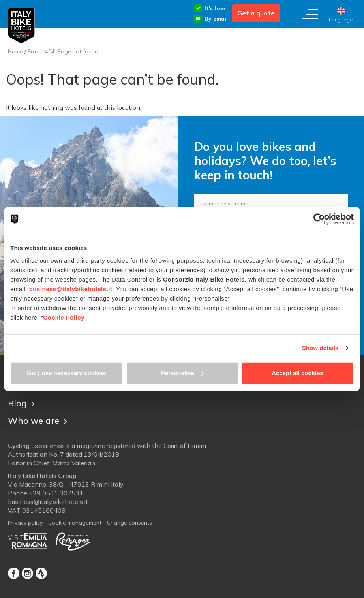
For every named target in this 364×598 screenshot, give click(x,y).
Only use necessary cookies (67, 373)
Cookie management (75, 523)
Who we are (38, 421)
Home (15, 51)
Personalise (182, 373)
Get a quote (256, 13)
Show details (320, 348)
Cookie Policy (64, 317)
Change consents (129, 523)
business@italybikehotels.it (71, 289)
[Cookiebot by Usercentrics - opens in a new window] (319, 219)
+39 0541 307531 (56, 493)
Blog (21, 403)
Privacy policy (25, 523)
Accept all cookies (297, 373)
